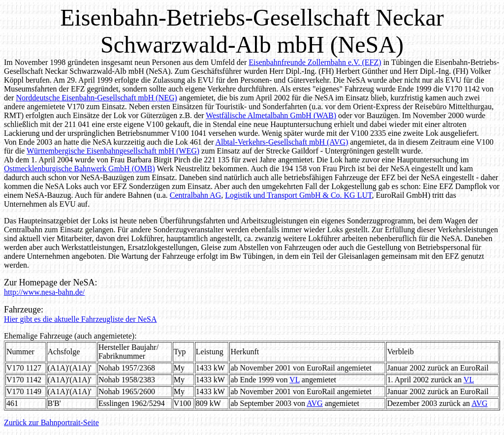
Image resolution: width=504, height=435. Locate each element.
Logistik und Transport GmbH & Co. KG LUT (298, 195)
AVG (315, 403)
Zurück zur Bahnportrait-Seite (51, 422)
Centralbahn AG (195, 195)
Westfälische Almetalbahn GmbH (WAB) (271, 115)
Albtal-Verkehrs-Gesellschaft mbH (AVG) (282, 142)
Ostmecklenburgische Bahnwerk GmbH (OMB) (79, 169)
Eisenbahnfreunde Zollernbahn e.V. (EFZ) (315, 62)
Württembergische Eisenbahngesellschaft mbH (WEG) (113, 151)
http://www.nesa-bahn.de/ (44, 292)
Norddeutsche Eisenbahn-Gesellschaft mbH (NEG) (96, 98)
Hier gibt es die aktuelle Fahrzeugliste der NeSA (80, 319)
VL (295, 380)
